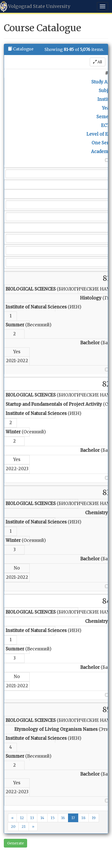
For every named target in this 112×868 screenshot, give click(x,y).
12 (22, 818)
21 (24, 827)
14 (42, 818)
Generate (15, 843)
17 (73, 818)
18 (83, 818)
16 (63, 818)
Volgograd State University (35, 7)
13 (32, 818)
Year (107, 108)
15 (53, 818)
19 (94, 818)
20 (13, 827)
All (98, 62)
